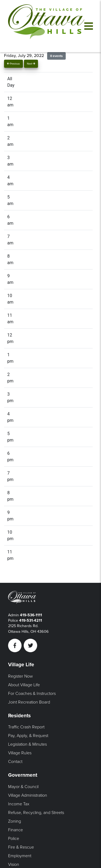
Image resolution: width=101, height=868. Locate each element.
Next (31, 64)
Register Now (20, 676)
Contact (15, 762)
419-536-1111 (31, 615)
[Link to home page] (46, 26)
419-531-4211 (31, 620)
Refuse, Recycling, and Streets (36, 813)
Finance (15, 830)
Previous (13, 64)
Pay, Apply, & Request (28, 736)
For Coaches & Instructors (32, 694)
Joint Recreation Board (29, 702)
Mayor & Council (23, 787)
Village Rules (20, 753)
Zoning (15, 821)
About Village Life (24, 685)
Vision (14, 864)
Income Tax (19, 804)
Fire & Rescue (21, 847)
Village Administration (28, 795)
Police (14, 839)
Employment (20, 856)
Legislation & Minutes (27, 744)
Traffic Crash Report (26, 727)
